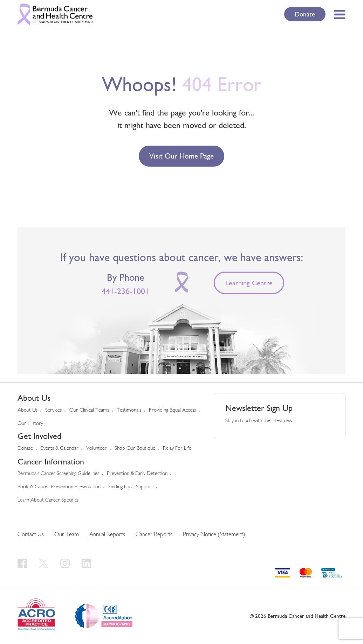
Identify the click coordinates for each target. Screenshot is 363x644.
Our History (30, 424)
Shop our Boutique (135, 449)
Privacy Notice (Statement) (214, 535)
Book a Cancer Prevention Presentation (59, 487)
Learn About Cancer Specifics (48, 500)
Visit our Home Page (181, 156)
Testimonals (129, 410)
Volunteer (97, 449)
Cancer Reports (154, 535)
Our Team (67, 535)
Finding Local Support (131, 487)
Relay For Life (177, 449)
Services (53, 410)
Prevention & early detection (137, 474)
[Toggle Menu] (338, 14)
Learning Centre (249, 283)
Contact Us (31, 535)
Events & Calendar (60, 449)
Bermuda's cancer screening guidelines (58, 474)
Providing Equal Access (172, 410)
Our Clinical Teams (89, 410)
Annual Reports (107, 535)
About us (28, 410)
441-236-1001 (125, 291)
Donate (305, 14)
